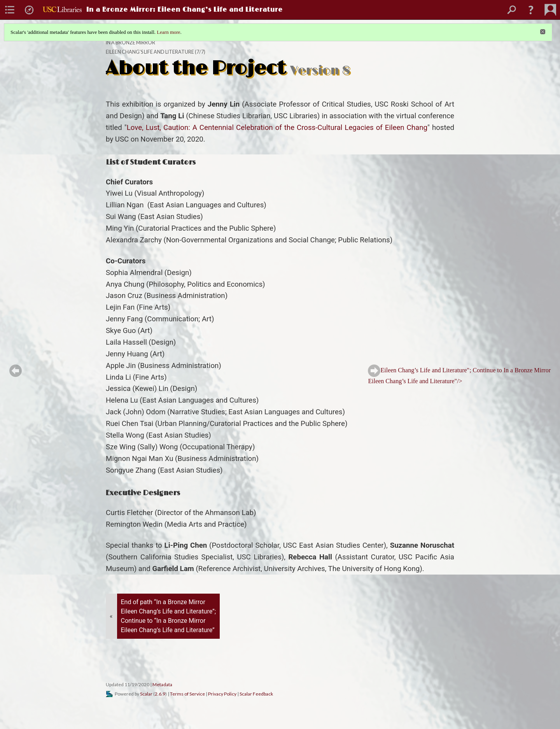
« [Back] (111, 616)
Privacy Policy (222, 694)
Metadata (162, 684)
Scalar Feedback (256, 694)
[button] (531, 10)
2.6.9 (160, 694)
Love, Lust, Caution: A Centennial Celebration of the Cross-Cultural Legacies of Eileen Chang (277, 128)
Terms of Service (187, 694)
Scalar (146, 694)
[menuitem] (10, 10)
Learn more (168, 32)
